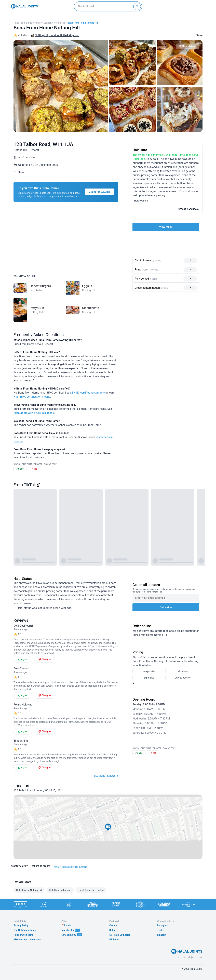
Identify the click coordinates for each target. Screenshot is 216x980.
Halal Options (141, 201)
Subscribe (166, 607)
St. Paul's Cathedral (120, 935)
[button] (108, 827)
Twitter (161, 930)
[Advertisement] (111, 232)
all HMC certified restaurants (87, 393)
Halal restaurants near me (28, 23)
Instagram (163, 925)
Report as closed (41, 866)
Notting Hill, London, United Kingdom (57, 35)
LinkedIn (162, 935)
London (48, 23)
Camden (114, 925)
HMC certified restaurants (27, 940)
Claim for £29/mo (100, 192)
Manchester (68, 930)
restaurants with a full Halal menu (34, 413)
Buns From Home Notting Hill (83, 23)
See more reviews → (106, 776)
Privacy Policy (21, 925)
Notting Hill (60, 23)
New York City (69, 935)
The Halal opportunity (25, 930)
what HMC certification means (32, 397)
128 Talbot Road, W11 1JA (43, 144)
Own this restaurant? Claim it (71, 867)
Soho (112, 930)
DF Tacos (114, 940)
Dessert (34, 150)
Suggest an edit (19, 866)
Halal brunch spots (23, 935)
